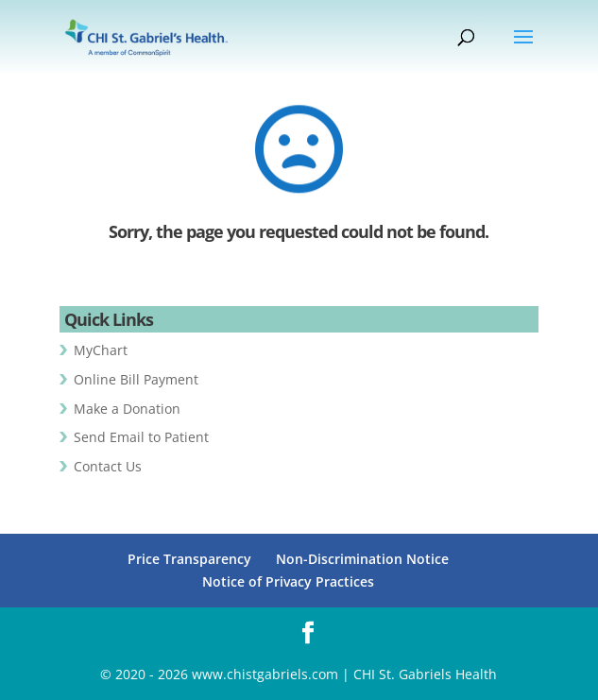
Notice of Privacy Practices (288, 581)
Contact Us (108, 466)
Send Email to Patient (141, 437)
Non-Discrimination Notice (362, 559)
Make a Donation (127, 409)
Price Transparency (189, 559)
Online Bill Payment (136, 379)
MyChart (101, 350)
